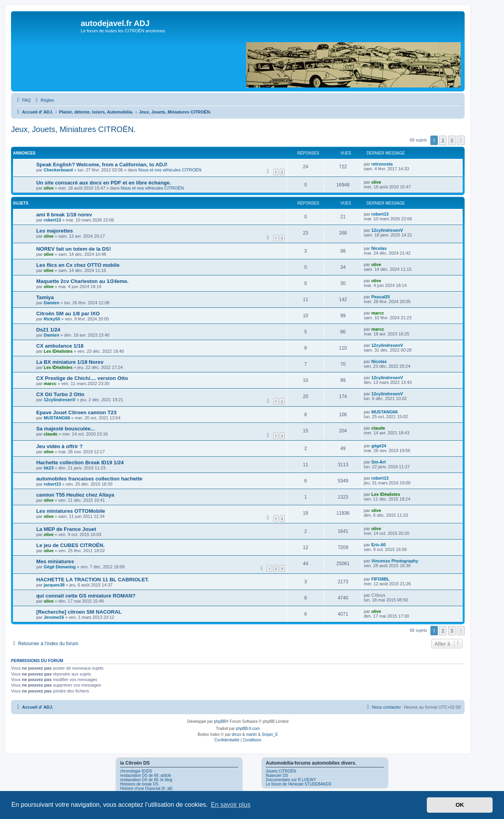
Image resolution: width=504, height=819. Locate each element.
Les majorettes (55, 231)
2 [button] (443, 140)
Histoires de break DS (139, 784)
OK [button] (460, 805)
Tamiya (45, 297)
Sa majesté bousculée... (66, 429)
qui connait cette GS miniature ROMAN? (86, 596)
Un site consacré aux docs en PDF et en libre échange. (104, 183)
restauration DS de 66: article (146, 775)
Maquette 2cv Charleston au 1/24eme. (82, 281)
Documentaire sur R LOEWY (291, 780)
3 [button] (452, 140)
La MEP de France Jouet (66, 529)
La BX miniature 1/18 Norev (70, 362)
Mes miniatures (55, 561)
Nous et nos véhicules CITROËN (170, 170)
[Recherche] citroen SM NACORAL (79, 612)
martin (252, 734)
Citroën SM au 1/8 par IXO (68, 314)
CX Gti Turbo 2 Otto (60, 394)
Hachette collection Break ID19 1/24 (80, 463)
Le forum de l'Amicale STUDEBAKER (298, 784)
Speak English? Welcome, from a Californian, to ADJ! (102, 165)
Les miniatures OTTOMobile (71, 511)
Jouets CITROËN (281, 771)
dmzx (237, 734)
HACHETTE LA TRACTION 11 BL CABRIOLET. (93, 580)
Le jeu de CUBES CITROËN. (70, 545)
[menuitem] (23, 100)
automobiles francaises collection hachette (89, 479)
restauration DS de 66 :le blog (146, 780)
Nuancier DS (277, 775)
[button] (461, 140)
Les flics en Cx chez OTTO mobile (78, 265)
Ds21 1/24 (48, 330)
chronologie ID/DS (136, 771)
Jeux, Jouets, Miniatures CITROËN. (73, 129)
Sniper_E (270, 734)
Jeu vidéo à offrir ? (59, 446)
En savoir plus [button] (231, 805)
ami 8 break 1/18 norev (64, 215)
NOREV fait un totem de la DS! (74, 249)
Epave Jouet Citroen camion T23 (76, 412)
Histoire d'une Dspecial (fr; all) (146, 788)
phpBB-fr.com (248, 729)
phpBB (220, 721)
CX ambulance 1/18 (60, 346)
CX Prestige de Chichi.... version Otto (82, 378)
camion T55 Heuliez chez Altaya (75, 495)
